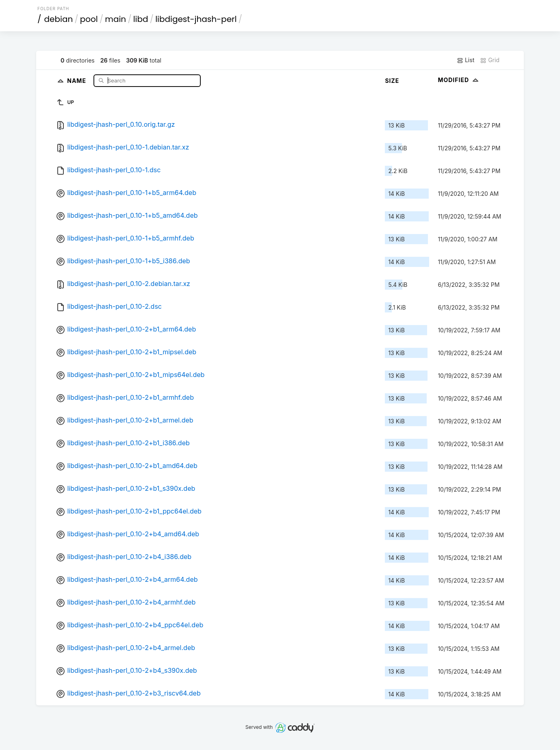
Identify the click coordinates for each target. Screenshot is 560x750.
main (115, 19)
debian (59, 19)
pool (89, 19)
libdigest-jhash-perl (196, 19)
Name (77, 80)
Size (392, 81)
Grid (490, 60)
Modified (459, 80)
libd (141, 19)
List (466, 60)
